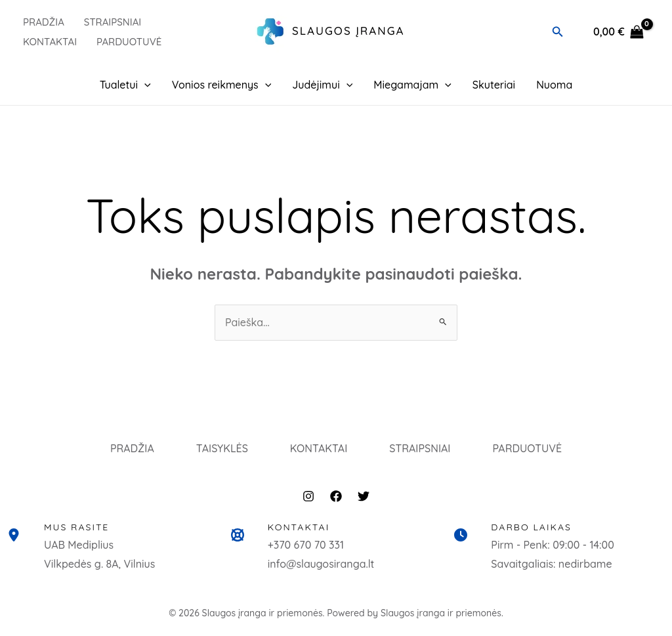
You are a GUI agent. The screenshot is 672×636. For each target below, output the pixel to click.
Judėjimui (322, 85)
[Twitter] (364, 496)
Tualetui (125, 85)
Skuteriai (494, 85)
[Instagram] (308, 496)
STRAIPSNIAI (420, 448)
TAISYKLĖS (222, 448)
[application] (144, 85)
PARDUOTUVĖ (129, 42)
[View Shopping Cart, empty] (619, 32)
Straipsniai (113, 22)
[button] (558, 32)
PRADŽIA (44, 22)
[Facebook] (336, 496)
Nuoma (554, 85)
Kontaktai (50, 42)
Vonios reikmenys (222, 85)
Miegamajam (412, 85)
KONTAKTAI (319, 448)
